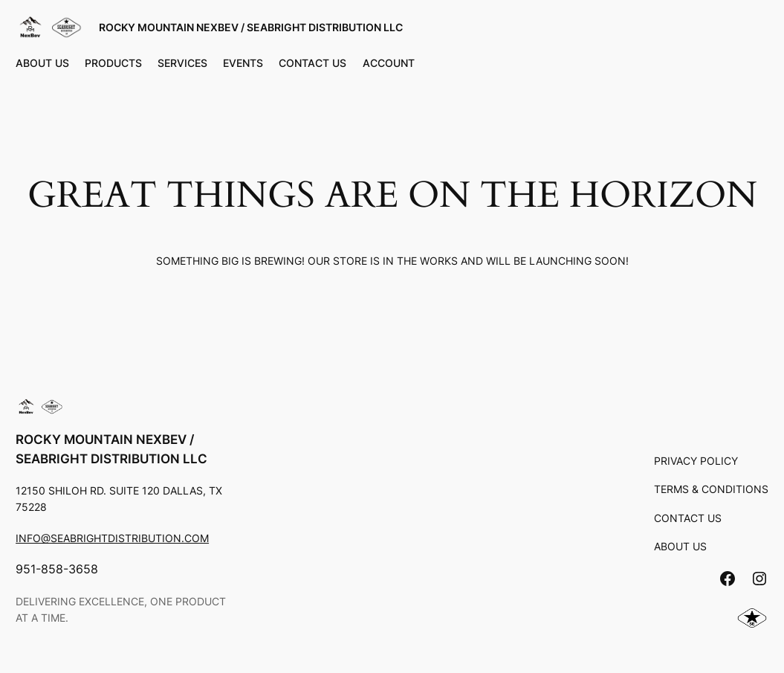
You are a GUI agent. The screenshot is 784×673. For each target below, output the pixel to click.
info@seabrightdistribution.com (112, 538)
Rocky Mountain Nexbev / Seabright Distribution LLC (251, 27)
